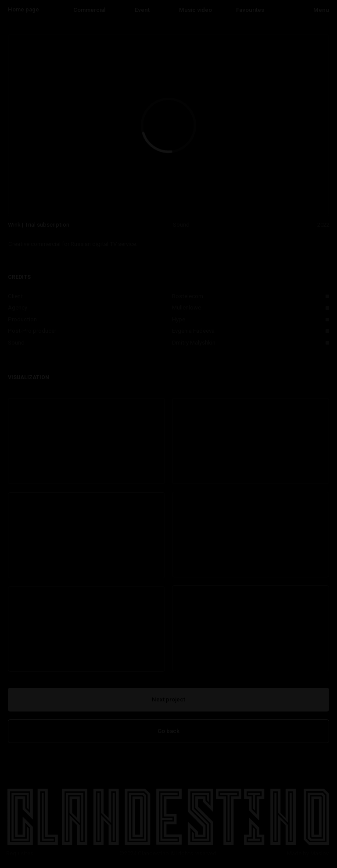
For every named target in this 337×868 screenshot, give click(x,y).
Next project (168, 699)
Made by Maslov (308, 853)
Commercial (89, 10)
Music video (195, 10)
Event (142, 10)
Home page (23, 9)
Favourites (250, 10)
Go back (168, 731)
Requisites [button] (20, 853)
